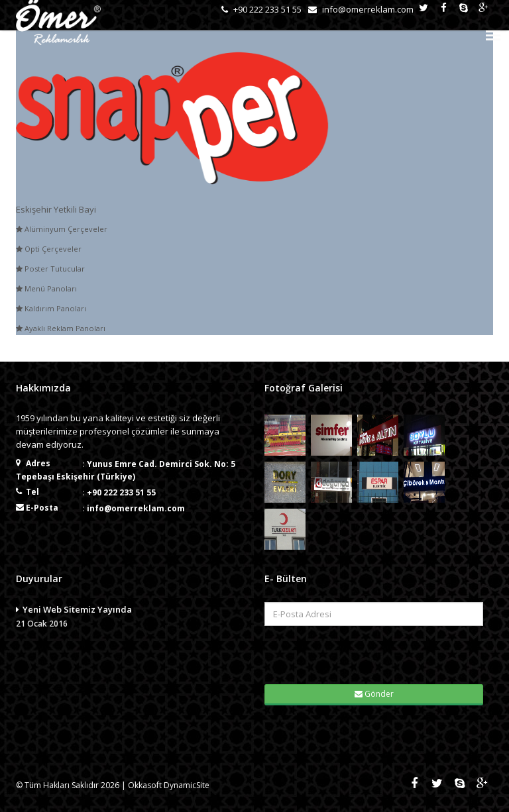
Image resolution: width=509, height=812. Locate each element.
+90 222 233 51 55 (121, 492)
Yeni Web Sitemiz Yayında (130, 617)
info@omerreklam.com (136, 508)
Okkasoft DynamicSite (169, 785)
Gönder (374, 694)
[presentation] (347, 654)
